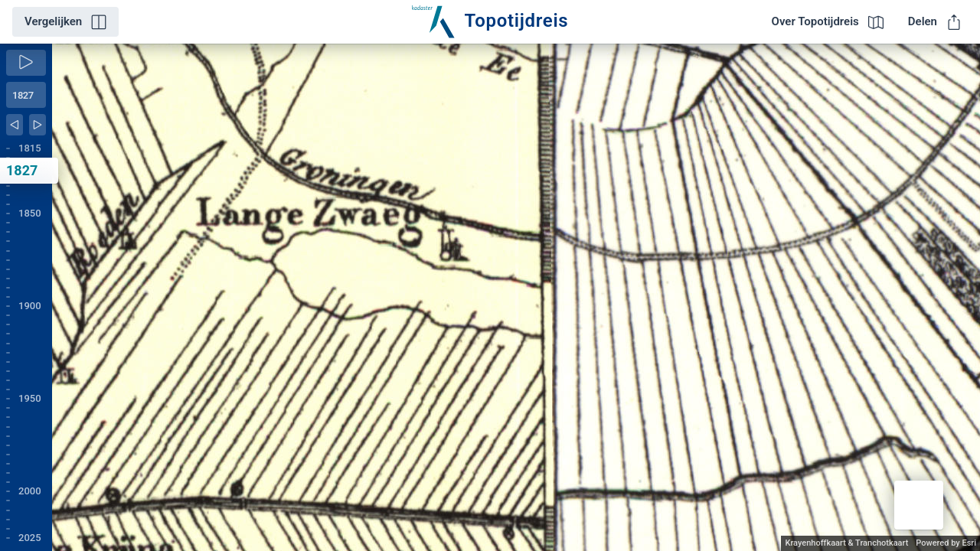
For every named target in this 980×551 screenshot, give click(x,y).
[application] (516, 297)
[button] (919, 505)
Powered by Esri (946, 543)
